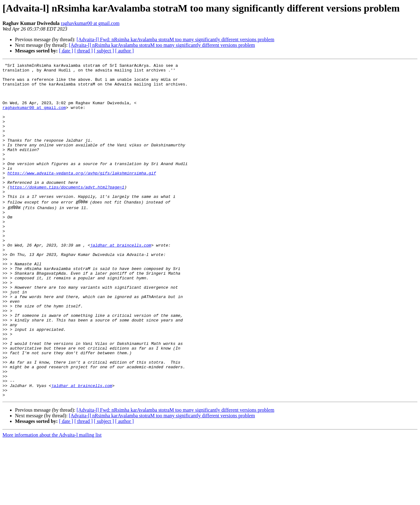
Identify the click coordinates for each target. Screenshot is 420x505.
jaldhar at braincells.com (121, 280)
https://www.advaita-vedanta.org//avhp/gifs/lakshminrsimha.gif (82, 195)
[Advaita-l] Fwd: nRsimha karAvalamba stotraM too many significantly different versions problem (175, 39)
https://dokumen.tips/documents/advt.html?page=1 (67, 212)
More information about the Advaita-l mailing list (52, 500)
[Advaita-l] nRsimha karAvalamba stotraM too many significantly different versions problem (162, 45)
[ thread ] (84, 51)
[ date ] (66, 51)
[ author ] (125, 51)
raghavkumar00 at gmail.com (90, 23)
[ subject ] (104, 51)
